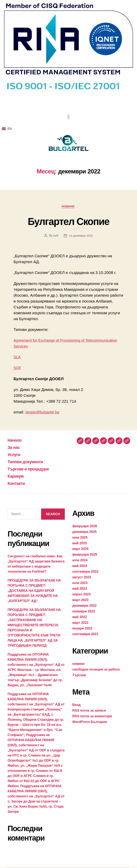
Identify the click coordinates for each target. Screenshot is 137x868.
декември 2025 (85, 532)
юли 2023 (80, 583)
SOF (18, 368)
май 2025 (80, 544)
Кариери (17, 477)
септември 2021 (85, 635)
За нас (14, 448)
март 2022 (80, 623)
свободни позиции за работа (96, 670)
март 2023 (80, 601)
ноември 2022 (84, 612)
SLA (17, 358)
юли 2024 (80, 561)
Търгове (79, 676)
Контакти (17, 484)
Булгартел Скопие (69, 221)
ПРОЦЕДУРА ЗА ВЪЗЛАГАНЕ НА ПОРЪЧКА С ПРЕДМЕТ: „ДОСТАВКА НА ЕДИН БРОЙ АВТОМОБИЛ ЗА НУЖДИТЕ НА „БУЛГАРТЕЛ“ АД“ (34, 591)
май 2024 (80, 566)
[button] (68, 117)
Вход (76, 705)
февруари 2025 (85, 555)
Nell (55, 236)
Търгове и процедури (31, 469)
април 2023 (82, 595)
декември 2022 (85, 606)
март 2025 (80, 549)
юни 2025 (80, 538)
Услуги (15, 455)
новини (68, 207)
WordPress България (90, 722)
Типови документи (27, 462)
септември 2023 (85, 572)
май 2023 (80, 589)
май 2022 (80, 618)
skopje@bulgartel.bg (43, 413)
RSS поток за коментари (92, 717)
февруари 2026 (85, 527)
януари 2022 (82, 629)
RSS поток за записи (89, 711)
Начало (15, 441)
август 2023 (82, 578)
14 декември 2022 (81, 236)
